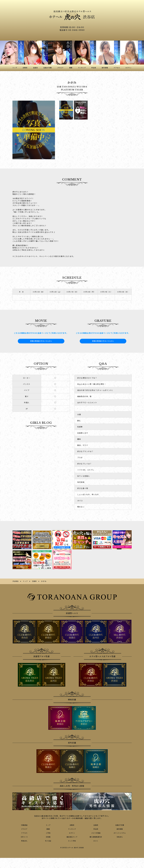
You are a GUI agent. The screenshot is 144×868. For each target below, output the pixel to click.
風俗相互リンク (72, 836)
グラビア (24, 829)
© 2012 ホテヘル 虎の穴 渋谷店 (72, 847)
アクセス (24, 832)
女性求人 (120, 836)
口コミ (96, 840)
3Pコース (24, 836)
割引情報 (120, 829)
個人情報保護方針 (96, 836)
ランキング (72, 829)
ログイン (72, 832)
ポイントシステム (120, 832)
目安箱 (48, 836)
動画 (48, 829)
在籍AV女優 (120, 825)
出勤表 (72, 825)
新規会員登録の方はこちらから (41, 341)
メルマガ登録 (96, 832)
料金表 (96, 829)
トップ (48, 825)
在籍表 (96, 825)
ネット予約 (72, 840)
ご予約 (48, 832)
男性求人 (24, 840)
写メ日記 (48, 840)
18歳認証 (24, 825)
